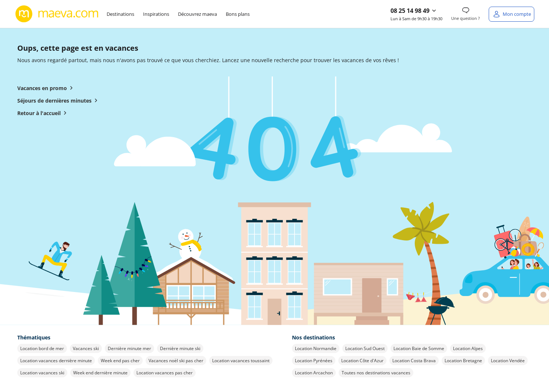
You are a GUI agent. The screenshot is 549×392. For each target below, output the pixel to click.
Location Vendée (508, 361)
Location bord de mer (42, 348)
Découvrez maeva (197, 14)
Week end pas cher (120, 361)
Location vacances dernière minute (56, 361)
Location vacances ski (42, 373)
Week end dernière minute (100, 373)
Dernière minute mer (129, 348)
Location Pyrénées (314, 361)
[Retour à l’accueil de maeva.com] (57, 14)
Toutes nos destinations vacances (376, 373)
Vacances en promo (47, 88)
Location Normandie (316, 348)
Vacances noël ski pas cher (176, 361)
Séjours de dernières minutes (59, 100)
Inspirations (156, 14)
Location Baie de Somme (419, 348)
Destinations (120, 14)
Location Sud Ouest (365, 348)
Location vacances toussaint (241, 361)
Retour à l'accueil (43, 113)
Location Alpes (468, 348)
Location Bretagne (463, 361)
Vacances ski (86, 348)
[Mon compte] (511, 14)
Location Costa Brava (414, 361)
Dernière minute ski (180, 348)
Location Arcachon (314, 373)
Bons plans (238, 14)
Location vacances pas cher (165, 373)
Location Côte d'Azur (362, 361)
